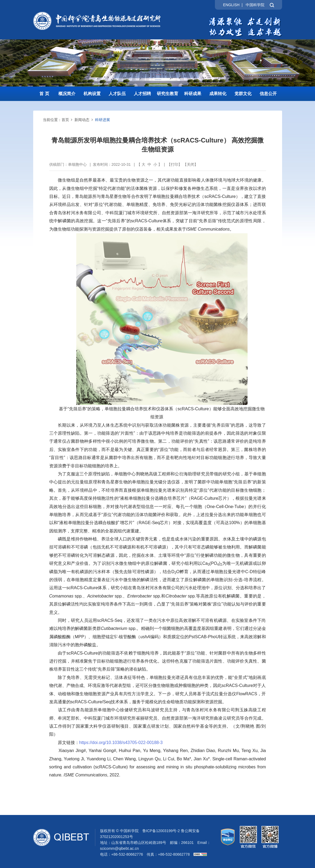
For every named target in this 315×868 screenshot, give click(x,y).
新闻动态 (82, 120)
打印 (174, 164)
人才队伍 (117, 94)
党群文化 (243, 94)
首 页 (44, 94)
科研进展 (103, 120)
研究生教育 (168, 94)
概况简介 (67, 94)
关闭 (191, 164)
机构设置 (92, 94)
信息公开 (268, 94)
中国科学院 (255, 5)
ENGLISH (231, 5)
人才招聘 (142, 94)
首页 (65, 120)
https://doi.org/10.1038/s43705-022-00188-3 (121, 743)
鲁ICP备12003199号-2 (161, 831)
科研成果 (193, 94)
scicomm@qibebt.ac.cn (119, 848)
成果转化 (218, 94)
